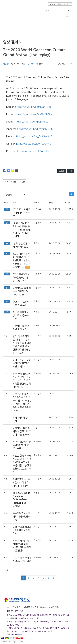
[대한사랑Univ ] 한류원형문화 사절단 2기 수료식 (22, 445)
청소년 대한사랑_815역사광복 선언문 (21, 315)
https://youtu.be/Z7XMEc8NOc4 (34, 114)
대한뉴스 (37, 209)
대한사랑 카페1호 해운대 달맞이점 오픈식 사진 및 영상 (22, 431)
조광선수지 (38, 326)
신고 (70, 171)
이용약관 (16, 607)
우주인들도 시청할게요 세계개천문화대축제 (21, 517)
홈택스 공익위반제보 (49, 607)
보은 (36, 417)
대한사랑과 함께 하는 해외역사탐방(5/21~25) (22, 291)
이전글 (14, 182)
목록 (6, 182)
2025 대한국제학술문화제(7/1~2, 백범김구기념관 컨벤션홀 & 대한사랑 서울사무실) (22, 260)
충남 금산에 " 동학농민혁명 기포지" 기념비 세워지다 (22, 363)
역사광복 (37, 336)
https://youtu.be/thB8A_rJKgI (33, 151)
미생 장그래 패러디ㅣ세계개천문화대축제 (22, 530)
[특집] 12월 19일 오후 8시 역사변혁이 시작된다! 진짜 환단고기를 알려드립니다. (21, 230)
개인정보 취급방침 (30, 607)
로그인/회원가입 (38, 4)
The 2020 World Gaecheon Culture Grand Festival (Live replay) (21, 500)
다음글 (22, 182)
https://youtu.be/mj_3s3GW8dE (33, 136)
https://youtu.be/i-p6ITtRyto (32, 122)
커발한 (6, 64)
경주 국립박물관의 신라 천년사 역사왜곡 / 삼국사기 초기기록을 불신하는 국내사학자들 (22, 380)
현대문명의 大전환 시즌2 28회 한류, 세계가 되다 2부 (22, 482)
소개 (9, 607)
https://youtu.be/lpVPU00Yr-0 (34, 144)
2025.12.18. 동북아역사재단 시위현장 (21, 213)
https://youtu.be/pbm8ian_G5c (33, 107)
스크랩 (62, 171)
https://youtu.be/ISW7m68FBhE (36, 129)
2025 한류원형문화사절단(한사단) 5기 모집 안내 (21, 277)
